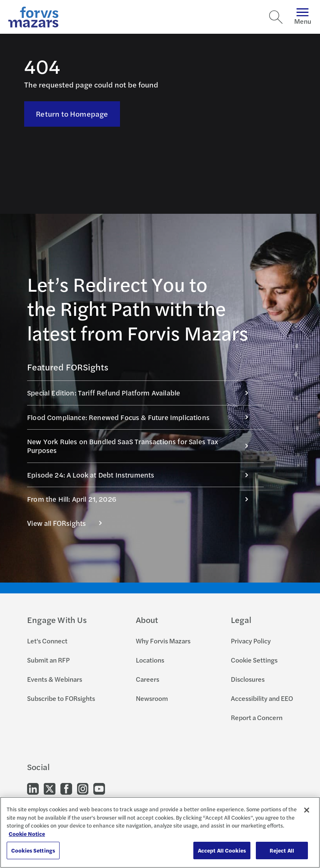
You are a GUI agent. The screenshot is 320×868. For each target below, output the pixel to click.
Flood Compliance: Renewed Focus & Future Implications (142, 417)
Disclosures (248, 679)
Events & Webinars (55, 679)
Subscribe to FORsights (61, 698)
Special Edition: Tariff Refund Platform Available (142, 393)
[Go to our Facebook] (66, 788)
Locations (150, 660)
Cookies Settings (33, 850)
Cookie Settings (254, 660)
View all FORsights (69, 523)
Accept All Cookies (222, 850)
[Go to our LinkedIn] (33, 788)
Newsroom (152, 698)
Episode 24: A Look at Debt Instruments (142, 475)
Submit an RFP (48, 660)
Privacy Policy (251, 641)
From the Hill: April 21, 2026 (142, 499)
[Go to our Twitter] (50, 788)
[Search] (276, 17)
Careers (147, 679)
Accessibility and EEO (262, 698)
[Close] (307, 810)
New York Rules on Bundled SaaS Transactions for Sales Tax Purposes (142, 446)
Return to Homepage (72, 114)
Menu (303, 17)
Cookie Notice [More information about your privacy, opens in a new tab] (27, 834)
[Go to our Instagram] (83, 788)
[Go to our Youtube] (99, 788)
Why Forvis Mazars (163, 641)
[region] (160, 832)
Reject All (282, 850)
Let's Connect (47, 641)
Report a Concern (257, 717)
